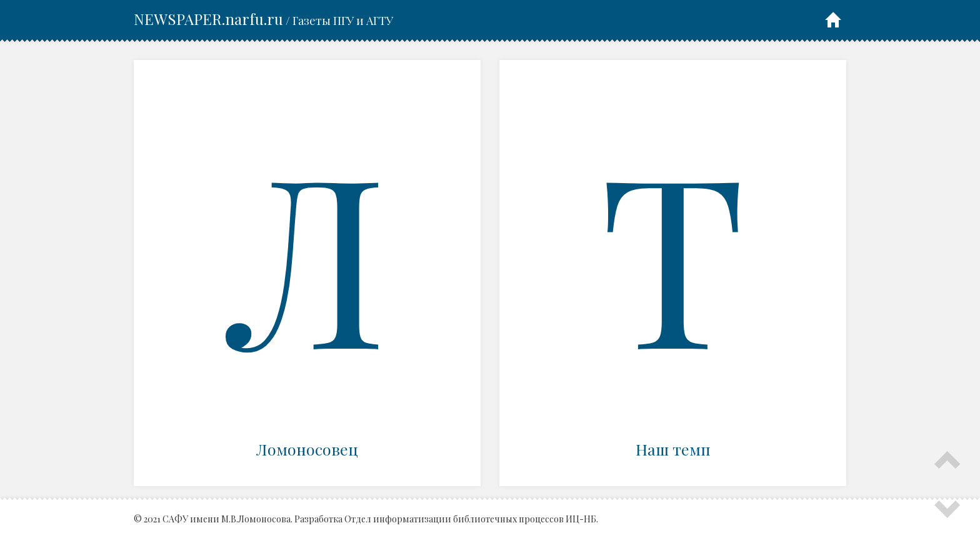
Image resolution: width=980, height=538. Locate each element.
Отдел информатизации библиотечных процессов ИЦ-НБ (470, 519)
